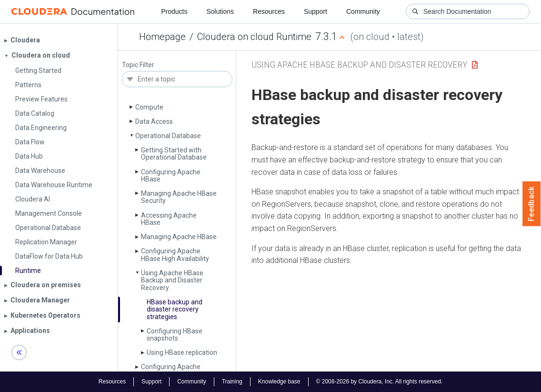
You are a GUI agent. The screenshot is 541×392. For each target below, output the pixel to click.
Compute (149, 107)
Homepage (162, 37)
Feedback (532, 204)
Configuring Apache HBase (171, 176)
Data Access (154, 121)
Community (363, 11)
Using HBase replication (182, 352)
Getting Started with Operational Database (174, 154)
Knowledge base (279, 382)
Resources (269, 11)
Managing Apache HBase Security (179, 197)
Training (232, 382)
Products (174, 11)
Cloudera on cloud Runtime (254, 37)
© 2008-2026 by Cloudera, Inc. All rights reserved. (380, 382)
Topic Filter (138, 65)
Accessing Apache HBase (169, 219)
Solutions (220, 11)
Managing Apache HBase (179, 237)
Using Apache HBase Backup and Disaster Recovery (172, 280)
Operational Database (168, 136)
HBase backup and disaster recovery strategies (175, 309)
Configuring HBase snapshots (175, 335)
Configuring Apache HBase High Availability (175, 255)
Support (316, 11)
